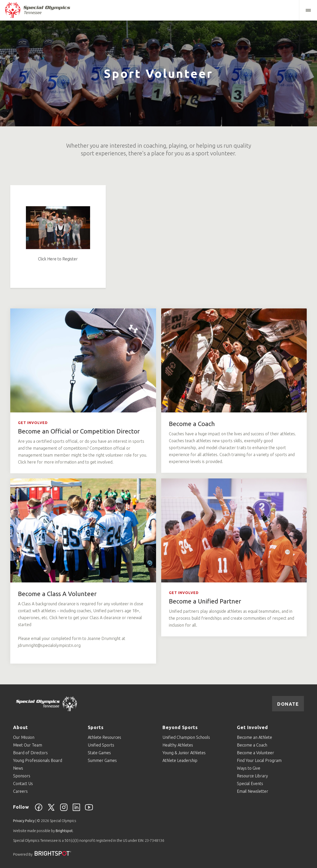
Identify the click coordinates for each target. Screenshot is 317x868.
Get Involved (33, 423)
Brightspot (64, 831)
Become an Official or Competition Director (79, 431)
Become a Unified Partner (205, 601)
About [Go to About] (21, 727)
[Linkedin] (76, 810)
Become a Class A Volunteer (57, 594)
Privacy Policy (24, 821)
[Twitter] (51, 810)
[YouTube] (89, 810)
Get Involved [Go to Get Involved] (252, 727)
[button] (308, 10)
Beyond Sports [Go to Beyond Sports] (180, 727)
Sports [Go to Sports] (96, 727)
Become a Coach (192, 424)
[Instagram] (64, 810)
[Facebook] (39, 810)
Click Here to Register (58, 259)
